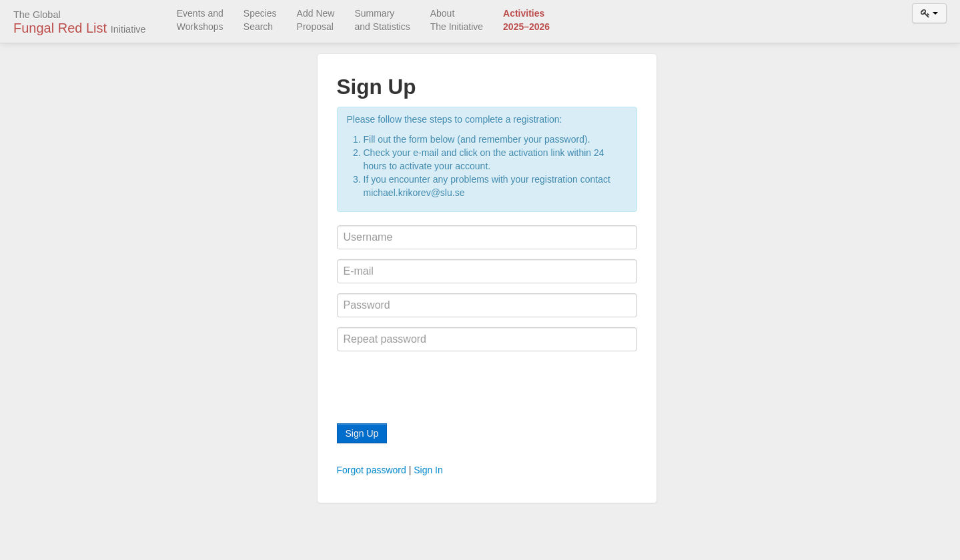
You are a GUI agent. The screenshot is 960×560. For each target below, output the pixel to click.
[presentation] (438, 387)
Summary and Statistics (382, 20)
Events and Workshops (200, 20)
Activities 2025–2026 (526, 20)
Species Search (260, 20)
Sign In (428, 470)
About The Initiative (457, 20)
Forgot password (372, 470)
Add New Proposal (316, 20)
